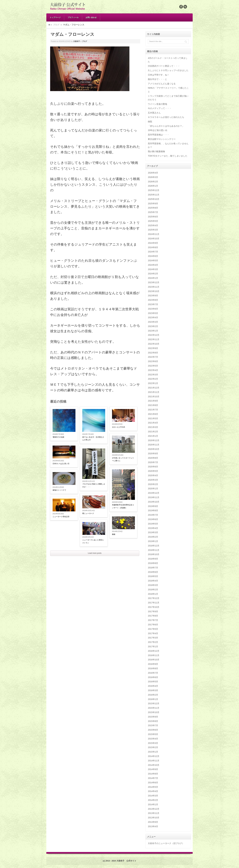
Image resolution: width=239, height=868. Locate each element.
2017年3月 (153, 638)
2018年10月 (154, 554)
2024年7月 (153, 252)
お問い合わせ (91, 18)
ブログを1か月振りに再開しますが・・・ (94, 485)
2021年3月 (153, 427)
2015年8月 (153, 721)
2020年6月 (153, 467)
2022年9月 (153, 348)
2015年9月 (153, 717)
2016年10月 (154, 660)
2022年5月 (153, 366)
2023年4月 (153, 317)
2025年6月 (153, 217)
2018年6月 (153, 572)
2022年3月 (153, 375)
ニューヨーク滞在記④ (61, 517)
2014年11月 (154, 761)
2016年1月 (153, 699)
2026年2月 (153, 182)
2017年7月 (153, 620)
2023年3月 (153, 322)
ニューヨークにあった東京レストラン (93, 541)
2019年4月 (153, 528)
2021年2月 (153, 432)
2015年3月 (153, 743)
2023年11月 (154, 287)
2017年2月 (153, 642)
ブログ (56, 25)
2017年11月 (154, 603)
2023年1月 (153, 331)
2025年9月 (153, 204)
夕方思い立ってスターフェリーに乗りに (123, 459)
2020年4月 (153, 475)
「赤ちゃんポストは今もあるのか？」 (166, 126)
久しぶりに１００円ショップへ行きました (168, 70)
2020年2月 (153, 484)
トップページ (55, 18)
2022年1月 (153, 383)
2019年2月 (153, 537)
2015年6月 (153, 730)
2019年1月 (153, 541)
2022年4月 (153, 370)
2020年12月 (154, 440)
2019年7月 (153, 515)
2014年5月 (153, 787)
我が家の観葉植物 (156, 151)
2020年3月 (153, 480)
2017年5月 (153, 629)
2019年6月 (153, 519)
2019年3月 (153, 532)
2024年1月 (153, 278)
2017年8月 (153, 616)
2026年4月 (153, 173)
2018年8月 (153, 563)
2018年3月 (153, 585)
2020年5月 (153, 471)
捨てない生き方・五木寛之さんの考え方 (93, 438)
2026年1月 (153, 186)
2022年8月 (153, 353)
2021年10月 (154, 397)
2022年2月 (153, 379)
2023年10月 (154, 291)
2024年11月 (154, 234)
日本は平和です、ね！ (159, 75)
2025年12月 (154, 190)
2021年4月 (153, 423)
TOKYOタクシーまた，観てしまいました (168, 156)
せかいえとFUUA (119, 427)
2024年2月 (153, 274)
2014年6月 (153, 783)
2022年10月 (154, 344)
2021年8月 (153, 405)
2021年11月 (154, 392)
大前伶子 (77, 41)
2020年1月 (153, 489)
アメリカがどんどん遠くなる (162, 84)
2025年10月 (154, 199)
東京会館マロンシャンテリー (162, 139)
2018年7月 (153, 568)
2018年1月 (153, 594)
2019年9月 (153, 506)
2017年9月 (153, 611)
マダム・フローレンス (72, 34)
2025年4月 (153, 225)
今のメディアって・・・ (160, 108)
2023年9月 (153, 296)
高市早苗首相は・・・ (159, 135)
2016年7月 (153, 673)
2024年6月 (153, 256)
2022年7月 (153, 357)
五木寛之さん (154, 113)
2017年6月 (153, 625)
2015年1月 (153, 752)
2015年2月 (153, 747)
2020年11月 (154, 445)
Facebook (181, 7)
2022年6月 (153, 361)
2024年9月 (153, 243)
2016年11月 (154, 655)
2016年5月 (153, 682)
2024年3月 (153, 269)
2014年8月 (153, 774)
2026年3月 (153, 177)
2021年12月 (154, 388)
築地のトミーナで (59, 490)
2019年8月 (153, 510)
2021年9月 (153, 401)
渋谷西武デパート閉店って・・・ (164, 66)
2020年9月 (153, 453)
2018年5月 (153, 576)
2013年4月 (153, 826)
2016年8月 (153, 668)
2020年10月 (154, 449)
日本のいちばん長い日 (61, 464)
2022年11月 (154, 339)
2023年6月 (153, 309)
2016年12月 (154, 651)
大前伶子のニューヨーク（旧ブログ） (166, 843)
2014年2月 (153, 800)
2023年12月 (154, 282)
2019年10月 (154, 502)
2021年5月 (153, 418)
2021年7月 (153, 410)
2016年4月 (153, 686)
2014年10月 (154, 765)
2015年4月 (153, 739)
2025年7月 (153, 212)
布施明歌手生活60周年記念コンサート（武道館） (123, 506)
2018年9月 (153, 559)
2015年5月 (153, 734)
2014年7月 (153, 778)
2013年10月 (154, 818)
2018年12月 (154, 546)
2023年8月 (153, 300)
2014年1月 (153, 804)
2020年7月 (153, 462)
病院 (150, 122)
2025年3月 (153, 230)
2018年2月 (153, 590)
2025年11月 (154, 195)
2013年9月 (153, 822)
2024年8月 (153, 247)
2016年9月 (153, 664)
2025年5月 (153, 221)
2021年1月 (153, 436)
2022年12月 (154, 335)
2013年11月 (154, 813)
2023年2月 (153, 326)
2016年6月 (153, 677)
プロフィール (73, 18)
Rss (185, 7)
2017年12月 (154, 598)
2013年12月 (154, 809)
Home (49, 25)
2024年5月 (153, 260)
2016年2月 (153, 695)
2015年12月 (154, 703)
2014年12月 (154, 756)
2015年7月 (153, 725)
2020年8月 (153, 458)
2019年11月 (154, 497)
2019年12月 (154, 493)
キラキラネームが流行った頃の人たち (166, 117)
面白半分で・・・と (157, 79)
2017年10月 (154, 607)
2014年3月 (153, 796)
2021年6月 (153, 414)
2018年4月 (153, 581)
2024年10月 (154, 239)
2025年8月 (153, 208)
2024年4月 (153, 265)
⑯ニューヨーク (88, 513)
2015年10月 (154, 712)
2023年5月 (153, 313)
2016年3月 (153, 690)
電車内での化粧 (58, 437)
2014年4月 (153, 791)
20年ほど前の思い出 (158, 130)
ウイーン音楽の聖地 (157, 104)
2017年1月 (153, 647)
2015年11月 (154, 708)
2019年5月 (153, 524)
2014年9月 (153, 769)
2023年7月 (153, 304)
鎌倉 (114, 534)
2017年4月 (153, 633)
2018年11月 (154, 550)
